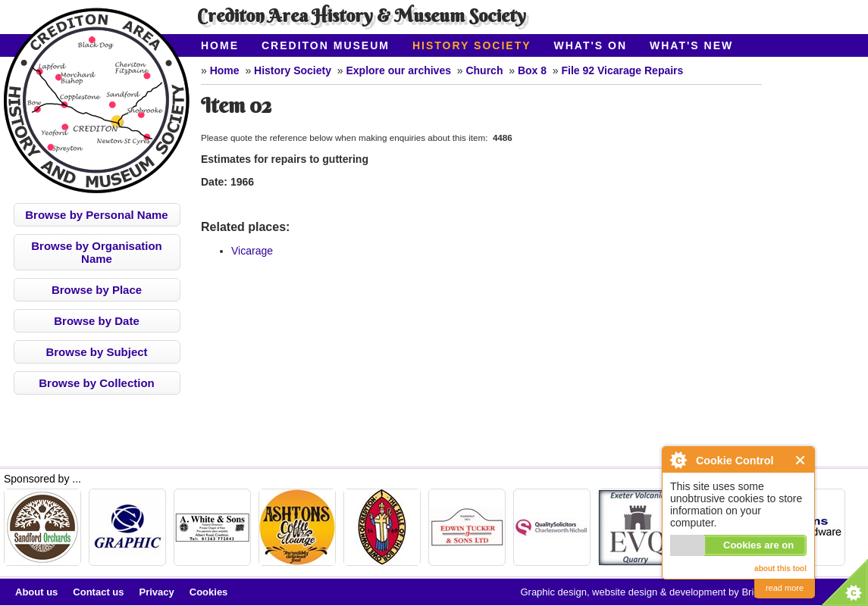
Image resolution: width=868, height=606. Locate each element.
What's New (691, 45)
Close (801, 460)
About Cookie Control (678, 460)
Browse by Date (97, 321)
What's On (591, 45)
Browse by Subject (96, 352)
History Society (472, 45)
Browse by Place (97, 290)
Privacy (157, 592)
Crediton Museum (326, 45)
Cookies (209, 592)
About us (36, 592)
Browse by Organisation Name (97, 252)
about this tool (780, 569)
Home (220, 45)
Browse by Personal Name (96, 215)
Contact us (98, 592)
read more (785, 588)
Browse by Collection (97, 383)
